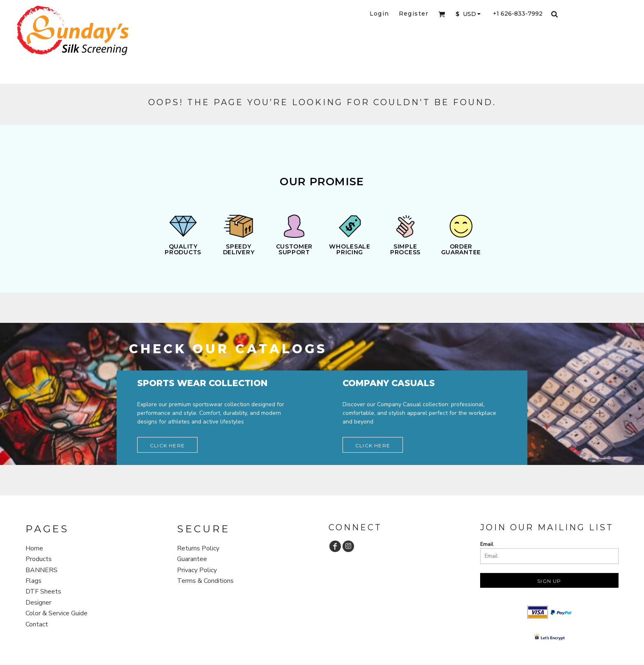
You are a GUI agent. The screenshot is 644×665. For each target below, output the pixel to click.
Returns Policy (198, 548)
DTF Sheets (43, 591)
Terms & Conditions (205, 581)
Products (39, 559)
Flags (33, 581)
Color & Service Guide (56, 613)
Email (487, 544)
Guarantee (192, 559)
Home (34, 548)
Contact (37, 624)
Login (379, 14)
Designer (38, 603)
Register (414, 14)
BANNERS (41, 570)
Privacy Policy (197, 570)
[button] (442, 14)
